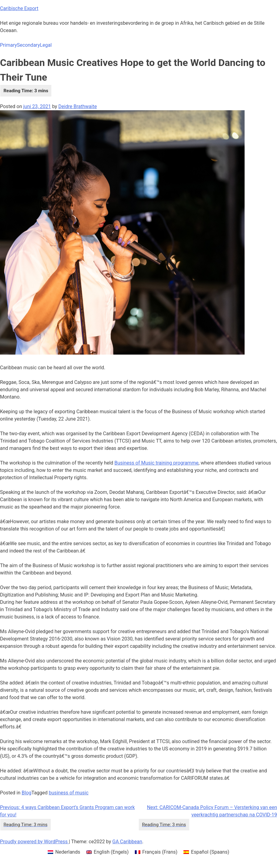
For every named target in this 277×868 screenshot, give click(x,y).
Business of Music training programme (156, 463)
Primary (8, 45)
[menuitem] (64, 852)
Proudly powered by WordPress (34, 842)
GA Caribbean (127, 842)
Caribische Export (19, 8)
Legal (46, 45)
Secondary (28, 45)
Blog (27, 793)
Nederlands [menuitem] (68, 852)
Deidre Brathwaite (78, 106)
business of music (69, 793)
